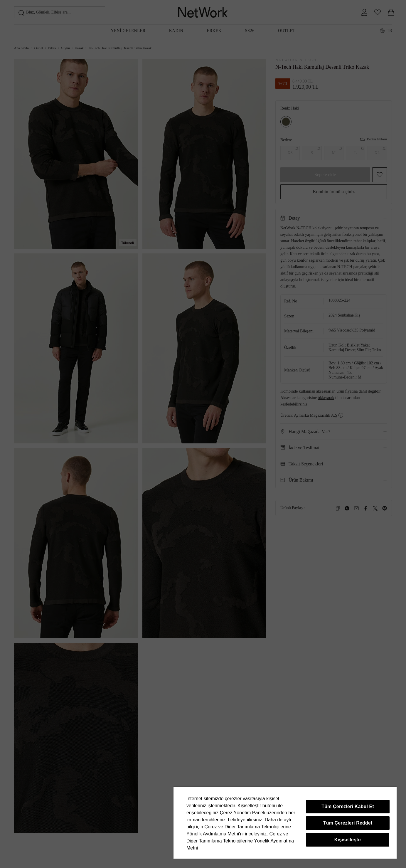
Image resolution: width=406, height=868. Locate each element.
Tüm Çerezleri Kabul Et (348, 806)
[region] (285, 823)
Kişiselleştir (348, 840)
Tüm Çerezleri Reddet (348, 823)
